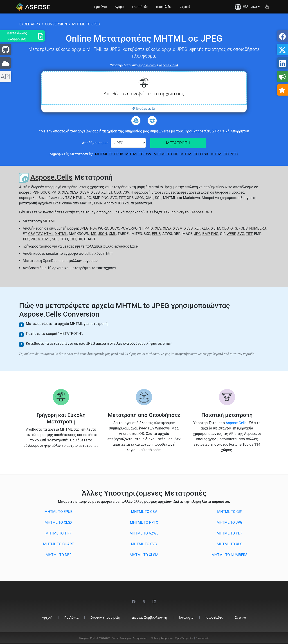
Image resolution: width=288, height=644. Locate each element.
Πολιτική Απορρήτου (232, 131)
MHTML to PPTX (224, 154)
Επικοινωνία (202, 638)
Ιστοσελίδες (164, 7)
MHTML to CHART (58, 544)
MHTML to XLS (229, 544)
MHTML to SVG (144, 544)
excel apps (30, 24)
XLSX (167, 228)
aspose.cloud (168, 65)
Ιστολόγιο (186, 617)
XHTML (61, 234)
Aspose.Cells (51, 177)
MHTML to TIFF (59, 533)
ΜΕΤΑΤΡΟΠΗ (178, 143)
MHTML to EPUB (109, 154)
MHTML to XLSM (144, 555)
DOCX (114, 228)
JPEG (84, 228)
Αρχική (47, 617)
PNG (215, 234)
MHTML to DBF (59, 555)
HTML (49, 234)
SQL (55, 239)
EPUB (156, 234)
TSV (39, 234)
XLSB (189, 228)
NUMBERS (258, 228)
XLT (197, 228)
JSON (102, 234)
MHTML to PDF (230, 533)
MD (94, 234)
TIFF (249, 234)
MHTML (49, 221)
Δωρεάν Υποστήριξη (105, 617)
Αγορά (119, 7)
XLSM (178, 228)
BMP (206, 234)
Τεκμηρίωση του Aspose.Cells (188, 212)
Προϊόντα (100, 7)
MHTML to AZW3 (144, 533)
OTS (234, 228)
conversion (56, 24)
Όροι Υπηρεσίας (198, 131)
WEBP (231, 234)
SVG (241, 234)
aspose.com (147, 65)
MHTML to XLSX (194, 154)
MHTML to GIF (166, 154)
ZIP (34, 239)
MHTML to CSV (138, 154)
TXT (73, 239)
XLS (158, 228)
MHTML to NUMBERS (229, 555)
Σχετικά (185, 7)
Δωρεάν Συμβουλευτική (150, 617)
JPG (197, 234)
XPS (26, 239)
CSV (31, 234)
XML (112, 234)
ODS (225, 228)
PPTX (149, 228)
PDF (93, 228)
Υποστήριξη (140, 7)
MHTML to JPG (229, 522)
